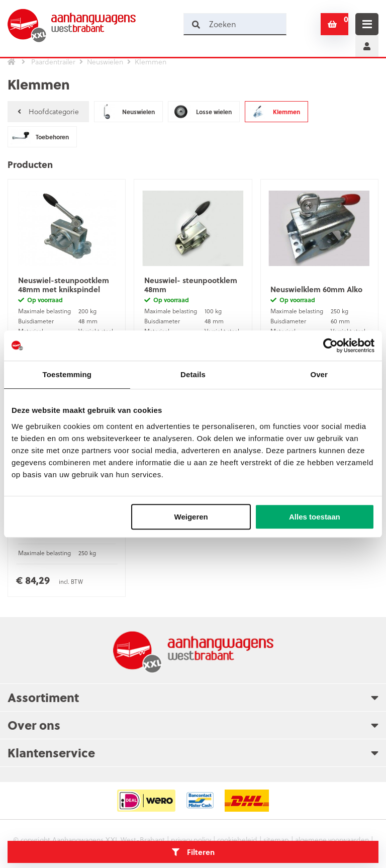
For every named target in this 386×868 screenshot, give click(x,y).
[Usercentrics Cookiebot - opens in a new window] (330, 345)
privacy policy (189, 840)
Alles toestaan (315, 517)
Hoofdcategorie (48, 111)
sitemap (277, 840)
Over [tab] (319, 374)
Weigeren (191, 517)
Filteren (193, 852)
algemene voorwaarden (334, 840)
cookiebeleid (237, 840)
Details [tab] (193, 374)
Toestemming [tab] (67, 374)
